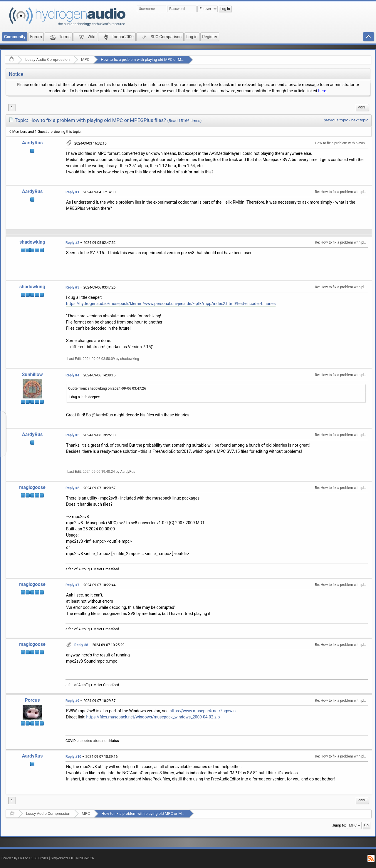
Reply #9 (72, 701)
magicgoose (32, 487)
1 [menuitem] (12, 108)
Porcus (32, 700)
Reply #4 (72, 375)
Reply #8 (81, 645)
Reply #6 (72, 488)
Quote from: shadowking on (107, 388)
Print (362, 107)
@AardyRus (102, 415)
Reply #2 (72, 243)
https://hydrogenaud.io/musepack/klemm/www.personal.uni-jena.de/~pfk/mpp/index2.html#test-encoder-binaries (171, 304)
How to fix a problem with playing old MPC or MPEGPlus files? (153, 60)
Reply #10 (73, 757)
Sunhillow (32, 374)
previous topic (336, 120)
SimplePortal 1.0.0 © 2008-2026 (72, 858)
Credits (43, 858)
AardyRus (32, 143)
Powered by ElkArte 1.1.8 (19, 858)
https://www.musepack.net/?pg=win (203, 711)
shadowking (32, 242)
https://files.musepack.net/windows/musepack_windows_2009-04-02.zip (153, 717)
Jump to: (339, 825)
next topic (360, 120)
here (322, 91)
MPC (85, 60)
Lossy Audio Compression (47, 60)
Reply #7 (72, 585)
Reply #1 (72, 192)
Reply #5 (72, 435)
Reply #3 (72, 287)
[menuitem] (362, 108)
